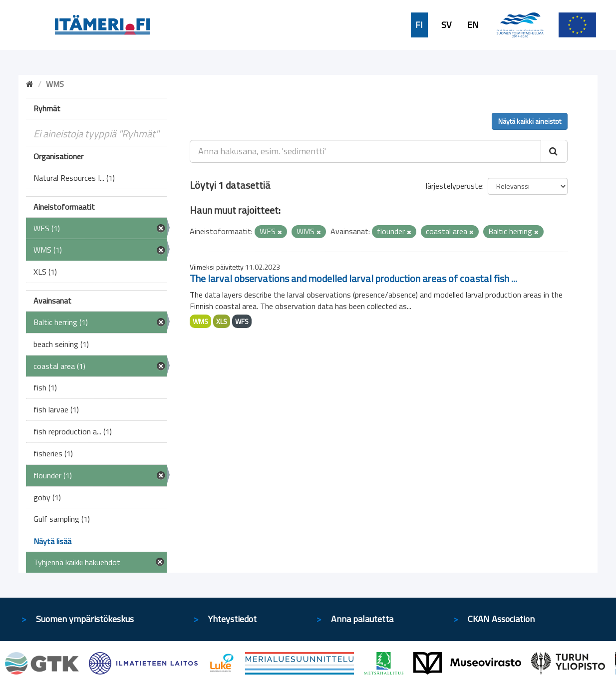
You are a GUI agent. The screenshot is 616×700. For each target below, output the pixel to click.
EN (473, 25)
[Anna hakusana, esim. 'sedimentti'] (366, 151)
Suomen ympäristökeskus (85, 619)
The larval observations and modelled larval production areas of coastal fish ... (353, 278)
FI (419, 25)
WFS (242, 321)
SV (446, 25)
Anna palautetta (362, 619)
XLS (222, 321)
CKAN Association (501, 619)
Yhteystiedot (232, 619)
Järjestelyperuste (454, 186)
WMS (200, 321)
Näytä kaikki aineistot (530, 121)
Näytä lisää (52, 541)
